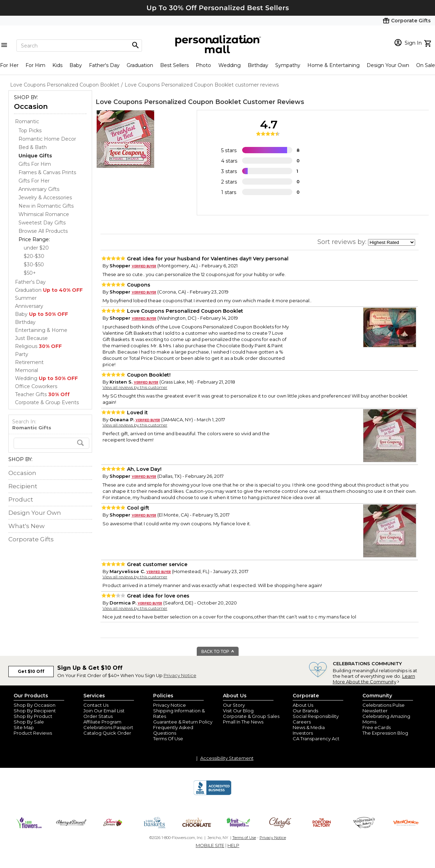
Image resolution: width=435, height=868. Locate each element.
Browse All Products (43, 231)
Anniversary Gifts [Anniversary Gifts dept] (39, 189)
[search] (51, 443)
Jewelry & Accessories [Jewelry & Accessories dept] (45, 198)
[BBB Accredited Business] (212, 794)
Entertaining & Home (41, 330)
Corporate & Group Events (47, 402)
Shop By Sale (29, 722)
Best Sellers (174, 65)
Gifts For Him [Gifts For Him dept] (35, 164)
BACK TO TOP (218, 652)
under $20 (36, 248)
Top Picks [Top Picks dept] (30, 131)
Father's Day (104, 65)
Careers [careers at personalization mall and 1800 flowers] (302, 722)
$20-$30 (34, 256)
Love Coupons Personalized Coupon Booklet (168, 102)
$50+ (30, 273)
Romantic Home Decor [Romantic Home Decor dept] (47, 139)
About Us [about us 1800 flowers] (303, 705)
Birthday (258, 65)
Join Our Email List (104, 711)
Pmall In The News (243, 722)
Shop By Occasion (35, 705)
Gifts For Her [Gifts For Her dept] (34, 181)
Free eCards (377, 727)
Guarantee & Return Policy (183, 722)
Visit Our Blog (238, 711)
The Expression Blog (385, 733)
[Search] (79, 46)
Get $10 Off (31, 671)
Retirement (29, 362)
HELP (233, 845)
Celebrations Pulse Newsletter (384, 708)
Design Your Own (388, 65)
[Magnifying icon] (135, 45)
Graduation (140, 65)
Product (21, 499)
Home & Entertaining (333, 65)
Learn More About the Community (374, 679)
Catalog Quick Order (107, 733)
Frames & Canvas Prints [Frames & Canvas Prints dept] (47, 172)
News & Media (309, 727)
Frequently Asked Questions (173, 730)
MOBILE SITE (210, 845)
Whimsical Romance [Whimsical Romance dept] (44, 214)
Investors (303, 733)
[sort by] (392, 242)
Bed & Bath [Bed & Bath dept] (33, 147)
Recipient (23, 486)
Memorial (27, 370)
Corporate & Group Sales (251, 716)
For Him (35, 65)
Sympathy (288, 65)
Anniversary (29, 306)
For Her (9, 65)
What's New (27, 526)
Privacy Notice (180, 675)
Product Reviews (33, 733)
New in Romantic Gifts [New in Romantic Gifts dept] (46, 206)
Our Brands (305, 711)
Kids (57, 65)
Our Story (234, 705)
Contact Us (96, 705)
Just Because (31, 338)
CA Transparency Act (316, 739)
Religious (38, 346)
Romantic (27, 121)
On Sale (426, 65)
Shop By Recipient (35, 711)
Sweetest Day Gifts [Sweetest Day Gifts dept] (42, 223)
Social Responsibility (316, 716)
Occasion (31, 106)
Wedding (230, 65)
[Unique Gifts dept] (35, 156)
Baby (76, 65)
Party (22, 354)
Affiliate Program (102, 722)
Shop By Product (33, 716)
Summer (26, 298)
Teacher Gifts (42, 394)
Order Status (98, 716)
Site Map (24, 727)
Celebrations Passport (108, 727)
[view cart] (429, 43)
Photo (203, 65)
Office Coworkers (36, 386)
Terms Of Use (168, 739)
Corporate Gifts (31, 539)
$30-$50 (34, 265)
